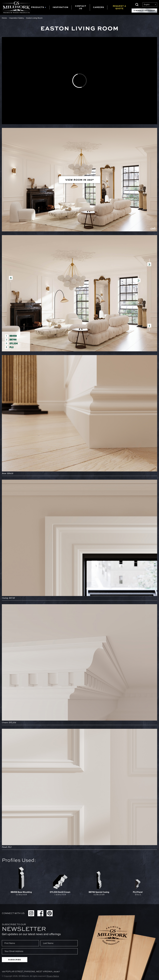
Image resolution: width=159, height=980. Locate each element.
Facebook (40, 913)
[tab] (40, 8)
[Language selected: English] (150, 5)
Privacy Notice (53, 976)
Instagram (31, 913)
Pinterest (50, 913)
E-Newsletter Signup (144, 11)
